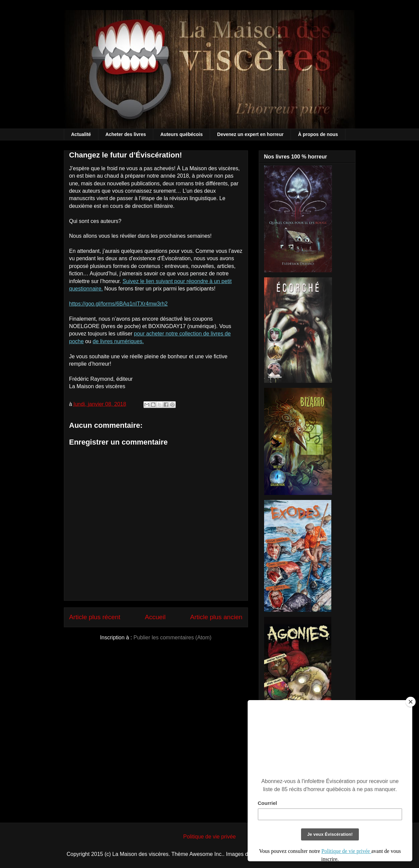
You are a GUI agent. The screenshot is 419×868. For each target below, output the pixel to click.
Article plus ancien (216, 617)
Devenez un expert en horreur (250, 134)
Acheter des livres (126, 134)
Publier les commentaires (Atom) (172, 637)
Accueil (155, 617)
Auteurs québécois (181, 134)
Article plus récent (95, 617)
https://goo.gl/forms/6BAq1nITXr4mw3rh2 (118, 304)
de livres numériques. (118, 341)
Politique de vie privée (209, 837)
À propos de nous (318, 134)
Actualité (81, 134)
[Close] (411, 702)
